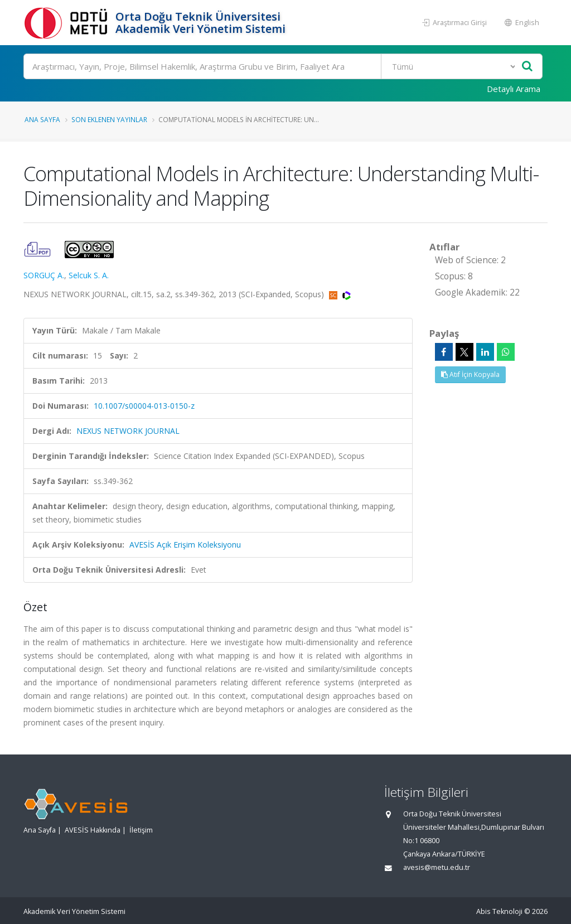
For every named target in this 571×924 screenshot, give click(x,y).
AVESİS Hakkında (93, 830)
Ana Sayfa (42, 119)
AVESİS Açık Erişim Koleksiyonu (185, 545)
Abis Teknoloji (499, 911)
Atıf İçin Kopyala (470, 374)
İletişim (141, 830)
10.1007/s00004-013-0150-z (144, 406)
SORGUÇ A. (44, 275)
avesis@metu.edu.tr (437, 867)
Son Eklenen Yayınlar (109, 119)
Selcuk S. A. (89, 275)
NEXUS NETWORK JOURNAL (128, 431)
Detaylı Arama (514, 89)
